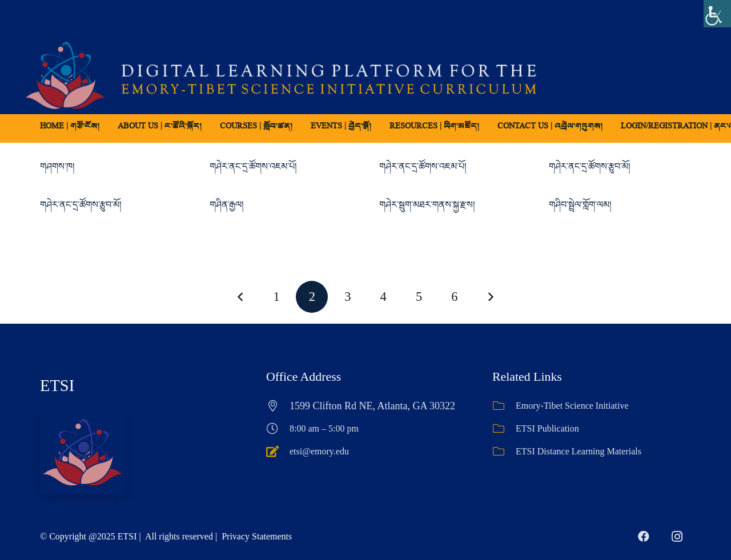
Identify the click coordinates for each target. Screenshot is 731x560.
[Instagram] (677, 537)
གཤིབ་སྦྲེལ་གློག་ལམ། (580, 205)
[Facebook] (644, 537)
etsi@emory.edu (319, 451)
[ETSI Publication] (504, 429)
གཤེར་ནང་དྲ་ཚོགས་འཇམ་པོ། (253, 166)
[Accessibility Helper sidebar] (717, 14)
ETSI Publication (547, 428)
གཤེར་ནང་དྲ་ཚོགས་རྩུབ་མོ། (590, 166)
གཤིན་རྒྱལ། (227, 205)
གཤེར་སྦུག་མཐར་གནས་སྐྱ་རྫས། (427, 205)
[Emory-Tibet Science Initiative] (504, 406)
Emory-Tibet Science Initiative (572, 406)
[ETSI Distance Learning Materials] (504, 452)
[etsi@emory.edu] (278, 452)
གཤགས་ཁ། (57, 166)
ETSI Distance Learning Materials (579, 451)
